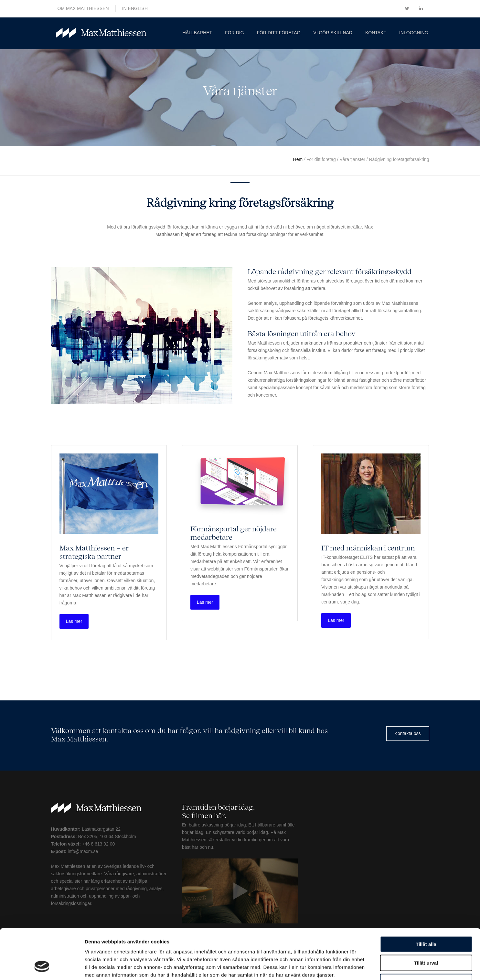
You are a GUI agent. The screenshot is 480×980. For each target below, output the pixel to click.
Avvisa (426, 939)
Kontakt (376, 33)
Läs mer (74, 621)
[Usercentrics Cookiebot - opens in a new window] (42, 967)
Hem (299, 159)
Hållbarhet (197, 33)
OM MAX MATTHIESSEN (83, 8)
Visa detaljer (351, 967)
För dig (234, 33)
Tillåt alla (426, 901)
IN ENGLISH (135, 8)
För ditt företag (279, 33)
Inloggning (414, 33)
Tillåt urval (426, 920)
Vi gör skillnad (333, 33)
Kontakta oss (408, 733)
